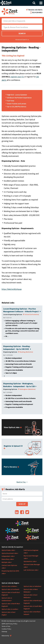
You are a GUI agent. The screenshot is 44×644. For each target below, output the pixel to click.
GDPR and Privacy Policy (9, 624)
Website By (7, 636)
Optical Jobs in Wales (9, 586)
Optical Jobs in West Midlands (31, 591)
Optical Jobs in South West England (33, 607)
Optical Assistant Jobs (9, 553)
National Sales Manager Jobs (32, 566)
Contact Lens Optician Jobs (9, 567)
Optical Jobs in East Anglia (8, 613)
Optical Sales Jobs (8, 550)
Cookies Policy (6, 629)
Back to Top (22, 482)
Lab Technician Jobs (31, 570)
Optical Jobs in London (10, 609)
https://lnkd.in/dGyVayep (12, 289)
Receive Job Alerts (34, 10)
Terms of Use (6, 626)
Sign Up (22, 504)
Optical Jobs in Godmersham (7, 599)
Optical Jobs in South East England (11, 594)
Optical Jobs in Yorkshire (32, 586)
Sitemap (4, 632)
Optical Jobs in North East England (33, 602)
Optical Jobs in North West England (11, 605)
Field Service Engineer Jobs (31, 552)
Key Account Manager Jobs (31, 557)
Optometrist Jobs (30, 561)
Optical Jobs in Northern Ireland (32, 613)
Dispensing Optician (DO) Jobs (10, 572)
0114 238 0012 (36, 12)
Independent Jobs (8, 556)
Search (22, 33)
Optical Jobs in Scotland (10, 589)
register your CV (17, 77)
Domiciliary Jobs (7, 559)
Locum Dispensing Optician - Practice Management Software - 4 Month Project (22, 310)
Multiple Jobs (6, 562)
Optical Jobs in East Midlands (30, 596)
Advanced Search (22, 40)
